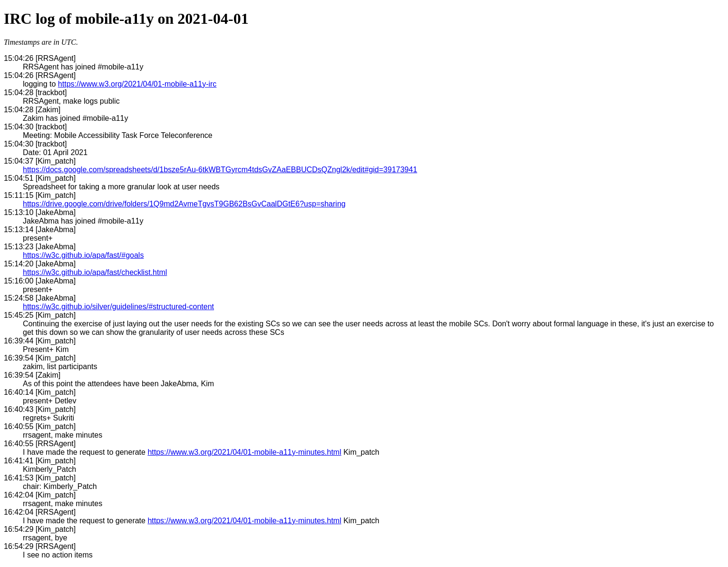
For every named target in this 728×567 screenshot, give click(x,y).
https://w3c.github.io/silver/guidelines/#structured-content (118, 307)
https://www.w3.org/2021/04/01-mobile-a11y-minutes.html (244, 452)
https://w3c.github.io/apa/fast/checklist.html (95, 272)
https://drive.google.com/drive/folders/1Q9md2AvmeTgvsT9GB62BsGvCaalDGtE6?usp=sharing (184, 204)
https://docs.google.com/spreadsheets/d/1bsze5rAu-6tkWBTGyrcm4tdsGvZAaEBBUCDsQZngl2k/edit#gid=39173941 (220, 170)
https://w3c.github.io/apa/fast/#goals (83, 255)
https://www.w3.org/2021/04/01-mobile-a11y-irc (137, 84)
